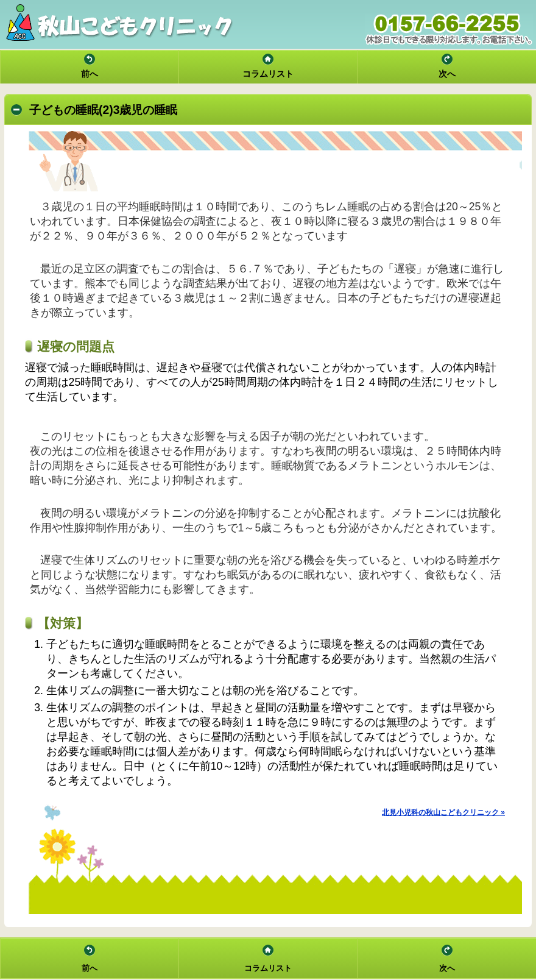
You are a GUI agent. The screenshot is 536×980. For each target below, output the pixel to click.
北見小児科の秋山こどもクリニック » (443, 812)
